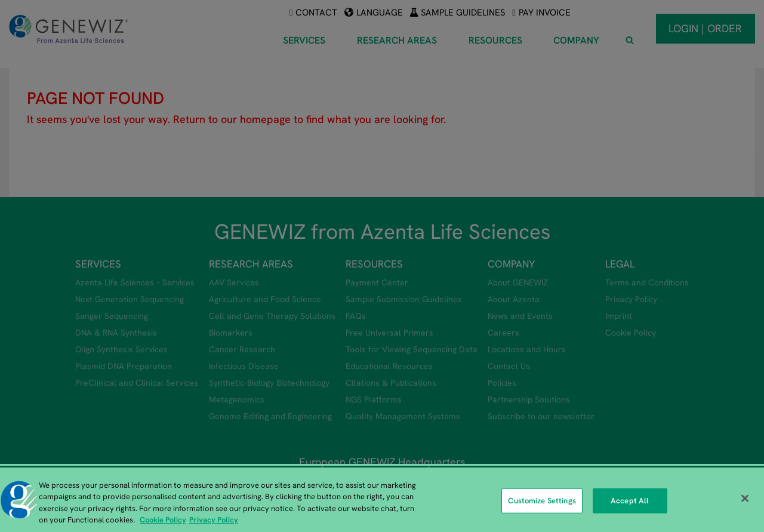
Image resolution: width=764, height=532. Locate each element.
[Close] (745, 498)
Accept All (630, 501)
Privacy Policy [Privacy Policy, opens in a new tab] (214, 520)
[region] (382, 500)
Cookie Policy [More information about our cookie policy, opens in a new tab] (163, 520)
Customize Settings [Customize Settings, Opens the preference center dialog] (542, 501)
